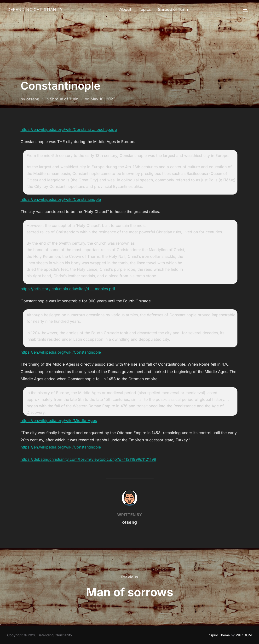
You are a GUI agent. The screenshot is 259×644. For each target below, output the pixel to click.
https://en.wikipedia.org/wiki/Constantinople (61, 199)
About (123, 9)
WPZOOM (244, 635)
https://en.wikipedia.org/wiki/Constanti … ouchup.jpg (69, 129)
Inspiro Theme (219, 635)
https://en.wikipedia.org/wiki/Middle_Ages (59, 420)
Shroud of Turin (171, 9)
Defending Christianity (33, 9)
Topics (142, 9)
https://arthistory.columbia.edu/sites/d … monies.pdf (68, 289)
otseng (33, 99)
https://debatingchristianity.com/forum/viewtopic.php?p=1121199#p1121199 (88, 459)
